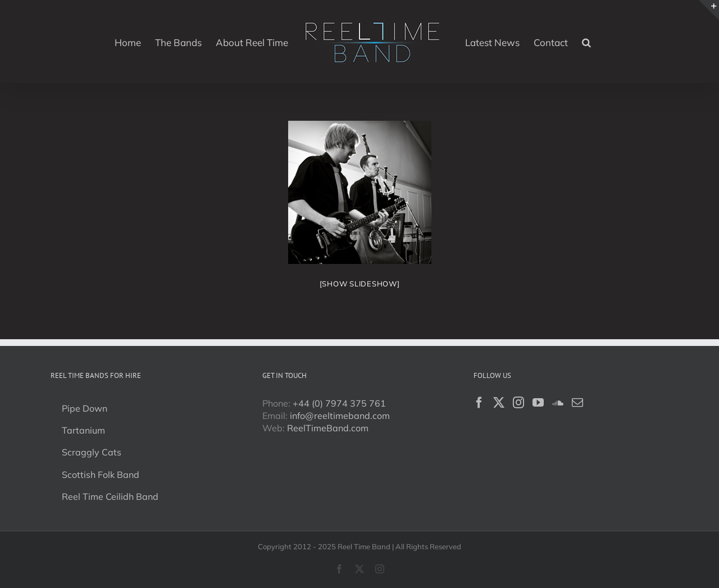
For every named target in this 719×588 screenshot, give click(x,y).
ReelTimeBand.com (328, 428)
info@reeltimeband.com (340, 416)
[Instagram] (518, 403)
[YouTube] (538, 403)
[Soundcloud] (558, 403)
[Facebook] (479, 403)
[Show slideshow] (360, 284)
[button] (586, 42)
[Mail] (577, 403)
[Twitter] (499, 403)
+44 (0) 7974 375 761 (339, 403)
